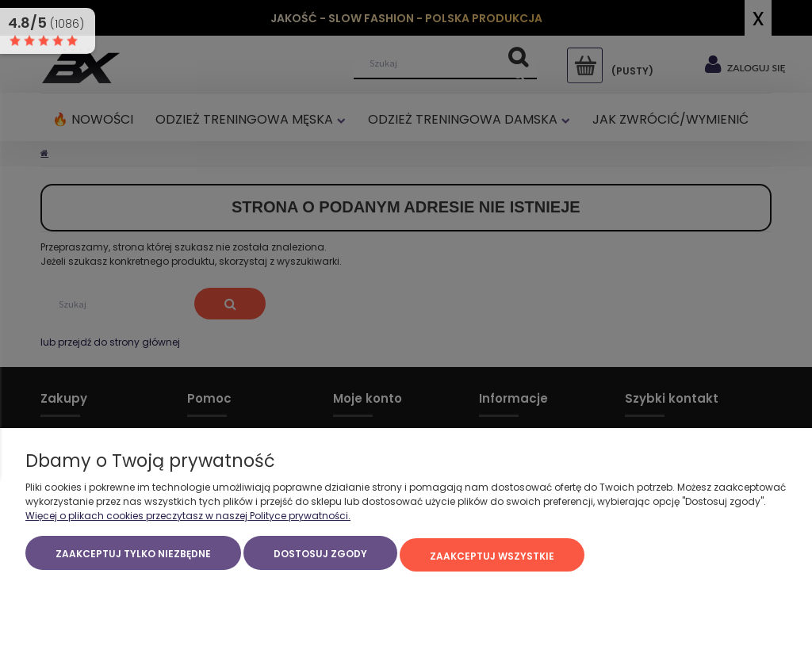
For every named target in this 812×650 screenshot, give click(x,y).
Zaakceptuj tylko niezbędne (133, 558)
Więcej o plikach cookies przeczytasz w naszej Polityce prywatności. (188, 520)
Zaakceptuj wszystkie (492, 558)
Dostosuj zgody (320, 558)
